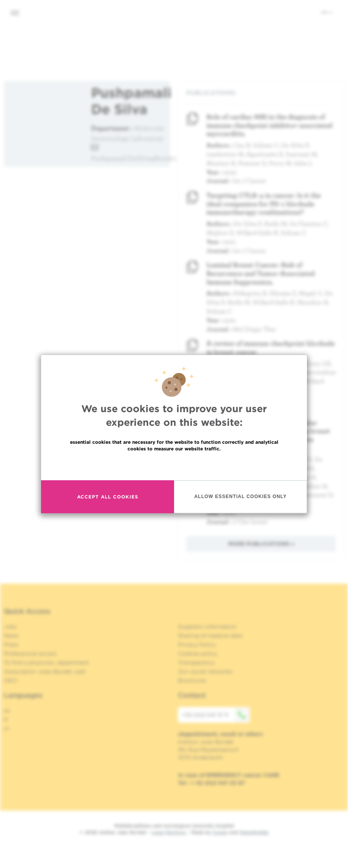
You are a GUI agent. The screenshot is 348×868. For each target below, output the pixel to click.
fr (6, 720)
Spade (220, 832)
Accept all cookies (108, 497)
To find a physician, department (47, 663)
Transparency (196, 663)
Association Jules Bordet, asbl (45, 672)
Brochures (192, 680)
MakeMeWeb (254, 832)
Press (11, 645)
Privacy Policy (197, 645)
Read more (174, 465)
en (327, 12)
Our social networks (205, 672)
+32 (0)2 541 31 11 (216, 715)
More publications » (261, 544)
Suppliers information (207, 627)
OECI (11, 680)
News (11, 636)
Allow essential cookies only (241, 497)
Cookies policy (198, 654)
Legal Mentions (169, 832)
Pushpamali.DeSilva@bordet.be (138, 158)
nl (6, 729)
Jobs (10, 627)
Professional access (30, 654)
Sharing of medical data (210, 636)
